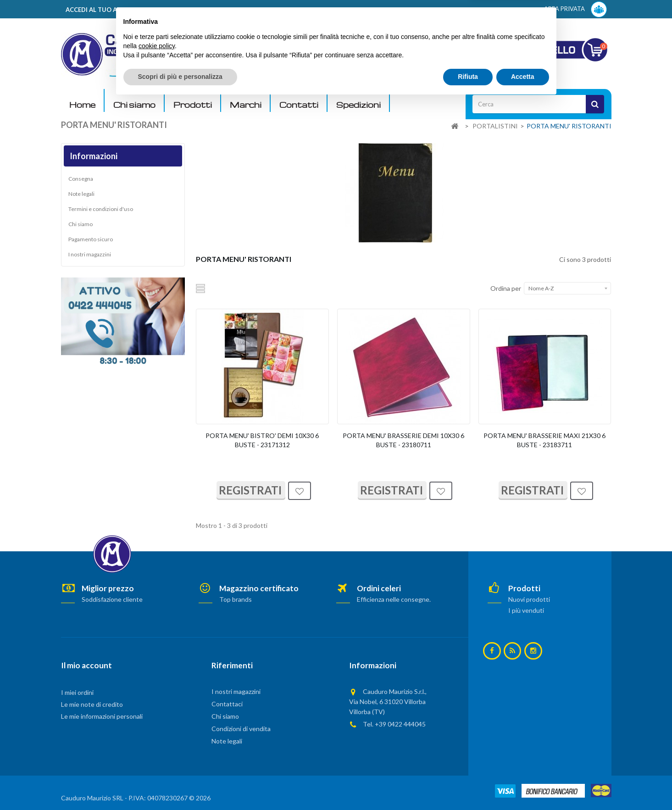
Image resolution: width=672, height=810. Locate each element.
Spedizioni (358, 105)
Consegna (81, 179)
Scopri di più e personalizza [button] (180, 785)
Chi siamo (134, 105)
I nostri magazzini (90, 254)
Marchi (246, 105)
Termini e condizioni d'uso (101, 209)
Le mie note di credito (92, 704)
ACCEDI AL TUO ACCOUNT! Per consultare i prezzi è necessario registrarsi (177, 10)
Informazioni (94, 156)
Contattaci (227, 704)
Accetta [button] (523, 785)
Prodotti (193, 105)
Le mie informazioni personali (102, 716)
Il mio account (86, 665)
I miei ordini (77, 692)
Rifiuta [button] (468, 785)
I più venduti (526, 610)
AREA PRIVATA (575, 9)
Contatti (299, 105)
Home (82, 105)
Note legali (81, 194)
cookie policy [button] (157, 754)
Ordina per (506, 288)
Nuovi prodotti (529, 599)
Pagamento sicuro (91, 239)
